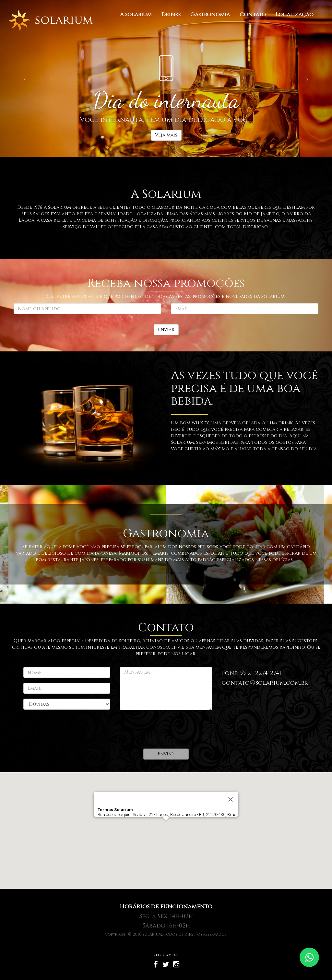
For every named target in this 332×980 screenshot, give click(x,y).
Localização (295, 15)
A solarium (136, 15)
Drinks (171, 15)
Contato (253, 15)
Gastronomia (210, 15)
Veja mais (166, 135)
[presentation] (169, 729)
